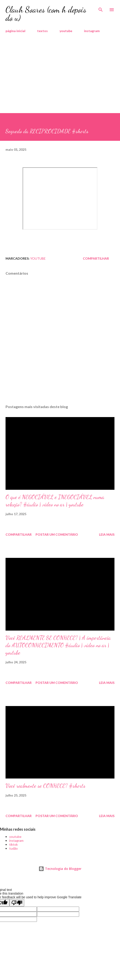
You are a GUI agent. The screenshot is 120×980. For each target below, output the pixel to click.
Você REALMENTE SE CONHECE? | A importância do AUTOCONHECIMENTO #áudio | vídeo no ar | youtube (58, 645)
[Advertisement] (60, 78)
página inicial (15, 31)
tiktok (13, 844)
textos (42, 31)
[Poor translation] (17, 903)
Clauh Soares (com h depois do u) (46, 14)
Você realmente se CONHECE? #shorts (45, 786)
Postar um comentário (57, 534)
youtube (66, 31)
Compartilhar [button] (96, 258)
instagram (92, 31)
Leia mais (107, 534)
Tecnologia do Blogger (60, 869)
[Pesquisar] (101, 8)
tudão (13, 848)
